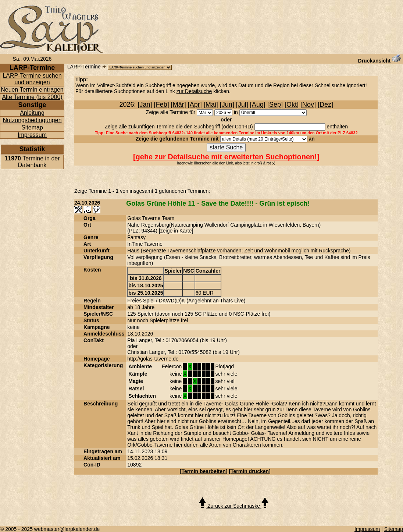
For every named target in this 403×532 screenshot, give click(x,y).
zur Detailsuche (194, 91)
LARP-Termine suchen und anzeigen (32, 79)
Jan (145, 104)
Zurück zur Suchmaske (234, 506)
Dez (325, 104)
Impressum (32, 135)
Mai (211, 104)
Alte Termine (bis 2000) (32, 97)
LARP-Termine (84, 67)
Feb (162, 104)
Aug (258, 104)
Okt (292, 104)
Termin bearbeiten (204, 471)
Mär (179, 104)
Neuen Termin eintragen (32, 90)
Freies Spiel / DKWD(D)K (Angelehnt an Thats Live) (186, 301)
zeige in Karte (176, 231)
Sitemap (32, 127)
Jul (242, 104)
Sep (275, 104)
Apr (195, 104)
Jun (227, 104)
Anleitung (32, 113)
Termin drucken (250, 471)
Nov (308, 104)
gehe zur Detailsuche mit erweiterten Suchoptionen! (226, 157)
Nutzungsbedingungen (32, 120)
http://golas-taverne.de (153, 359)
